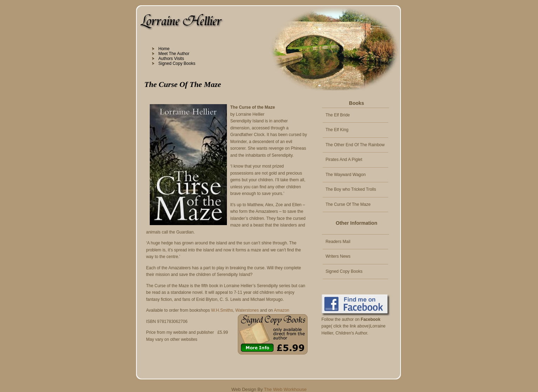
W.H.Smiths (222, 310)
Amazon (282, 310)
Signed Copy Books (177, 63)
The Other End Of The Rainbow (355, 145)
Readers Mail (338, 242)
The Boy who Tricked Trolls (351, 189)
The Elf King (337, 130)
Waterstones (247, 310)
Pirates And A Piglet (344, 160)
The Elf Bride (338, 115)
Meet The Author (174, 54)
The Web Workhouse (285, 389)
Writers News (338, 256)
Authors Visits (171, 59)
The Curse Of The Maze (348, 204)
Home (164, 49)
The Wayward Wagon (346, 175)
